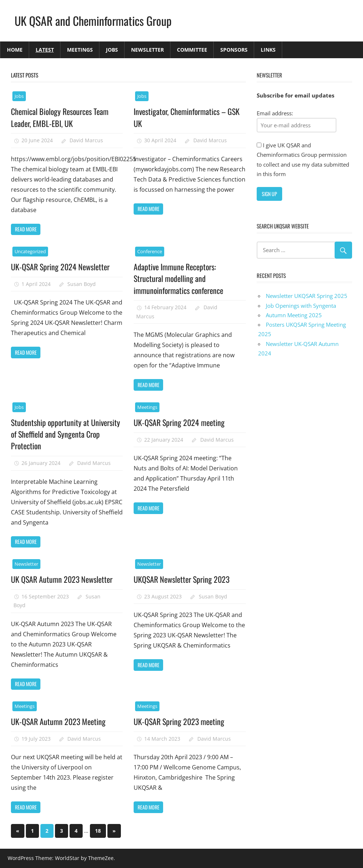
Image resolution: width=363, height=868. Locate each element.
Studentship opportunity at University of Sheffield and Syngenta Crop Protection (66, 434)
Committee (192, 50)
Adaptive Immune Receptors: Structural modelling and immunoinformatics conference (178, 278)
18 (98, 831)
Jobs (112, 50)
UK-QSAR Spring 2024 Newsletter (60, 267)
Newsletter (147, 50)
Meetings (80, 50)
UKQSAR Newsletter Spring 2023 (182, 579)
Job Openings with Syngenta (301, 306)
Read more (26, 229)
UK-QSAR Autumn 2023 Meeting (58, 721)
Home (15, 50)
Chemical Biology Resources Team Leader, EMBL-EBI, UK (60, 117)
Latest (45, 50)
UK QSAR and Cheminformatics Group (93, 21)
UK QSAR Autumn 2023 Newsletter (62, 579)
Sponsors (234, 50)
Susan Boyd (82, 284)
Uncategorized (30, 251)
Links (268, 50)
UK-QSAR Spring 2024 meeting (179, 422)
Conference (150, 251)
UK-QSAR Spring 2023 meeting (179, 721)
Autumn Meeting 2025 (294, 315)
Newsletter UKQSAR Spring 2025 (307, 296)
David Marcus (86, 140)
